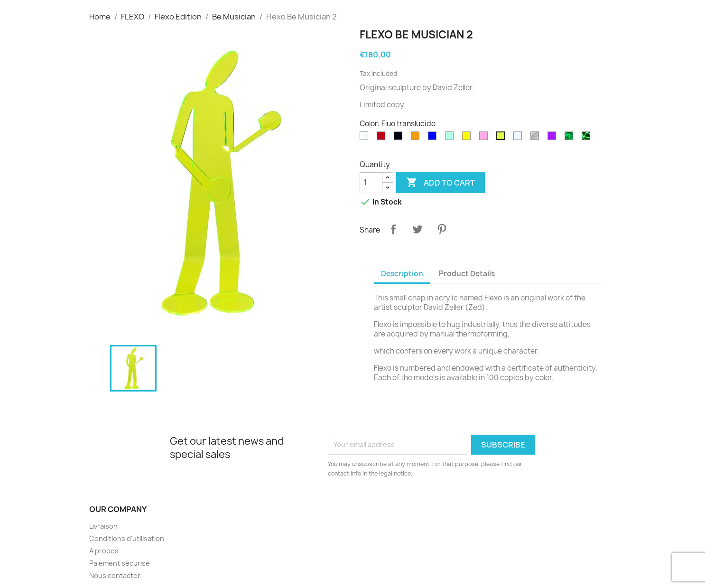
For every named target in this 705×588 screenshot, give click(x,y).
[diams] (537, 138)
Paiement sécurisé (120, 563)
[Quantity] (371, 183)
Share (393, 229)
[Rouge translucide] (383, 138)
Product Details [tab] (467, 274)
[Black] (400, 138)
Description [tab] (402, 274)
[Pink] (485, 138)
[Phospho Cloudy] (571, 138)
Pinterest (442, 229)
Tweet (417, 229)
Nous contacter (115, 575)
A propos (104, 551)
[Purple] (554, 138)
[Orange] (417, 138)
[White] (366, 138)
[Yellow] (468, 138)
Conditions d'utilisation (127, 538)
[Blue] (434, 138)
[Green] (451, 138)
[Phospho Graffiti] (588, 138)
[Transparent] (519, 138)
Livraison (103, 526)
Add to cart (441, 183)
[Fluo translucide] (502, 138)
